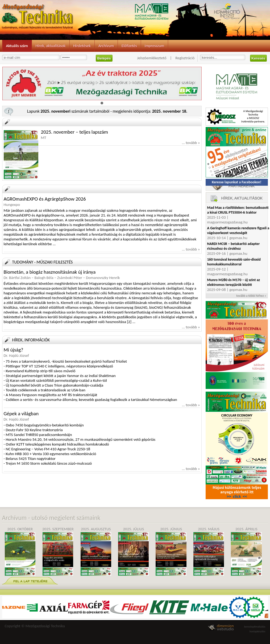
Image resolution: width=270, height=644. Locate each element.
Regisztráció (185, 58)
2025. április (246, 551)
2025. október (20, 551)
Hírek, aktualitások (51, 46)
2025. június (171, 551)
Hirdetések (82, 46)
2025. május (209, 551)
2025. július (133, 551)
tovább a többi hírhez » (251, 296)
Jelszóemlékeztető (152, 58)
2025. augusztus (96, 551)
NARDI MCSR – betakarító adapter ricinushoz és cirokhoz (234, 246)
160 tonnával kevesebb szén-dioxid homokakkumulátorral (234, 262)
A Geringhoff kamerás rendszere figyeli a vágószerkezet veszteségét (238, 230)
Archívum (106, 46)
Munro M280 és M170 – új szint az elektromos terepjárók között (234, 282)
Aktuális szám (17, 46)
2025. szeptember (58, 551)
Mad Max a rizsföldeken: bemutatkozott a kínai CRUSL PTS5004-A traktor (238, 210)
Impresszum (154, 46)
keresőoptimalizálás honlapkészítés (255, 628)
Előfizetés (129, 46)
